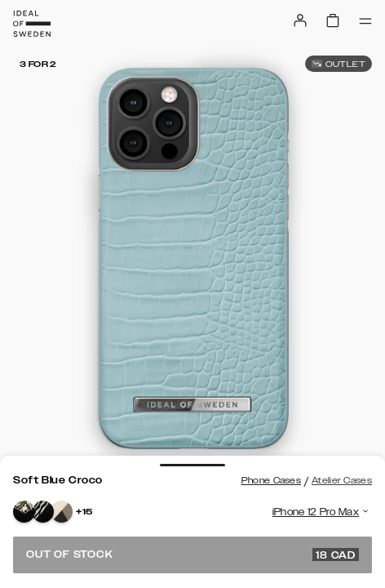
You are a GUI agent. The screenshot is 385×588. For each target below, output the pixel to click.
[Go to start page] (32, 24)
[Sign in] (300, 20)
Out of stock (192, 555)
